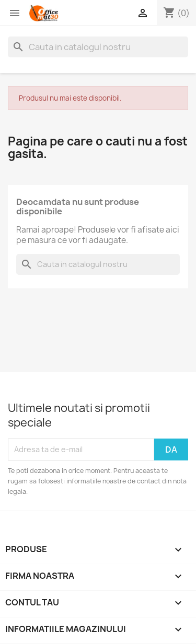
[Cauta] (98, 47)
